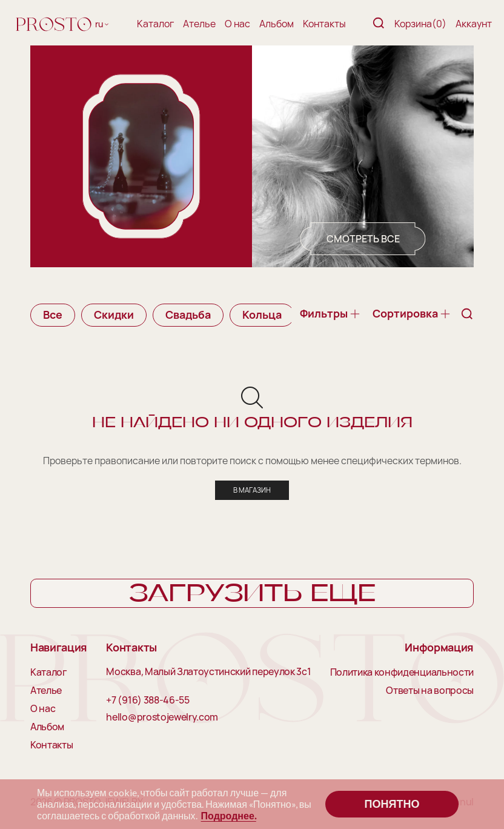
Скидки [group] (114, 315)
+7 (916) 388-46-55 (148, 701)
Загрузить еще (252, 594)
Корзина (420, 24)
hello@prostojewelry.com (162, 718)
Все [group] (53, 315)
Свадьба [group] (188, 315)
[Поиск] (379, 24)
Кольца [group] (262, 315)
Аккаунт (474, 24)
